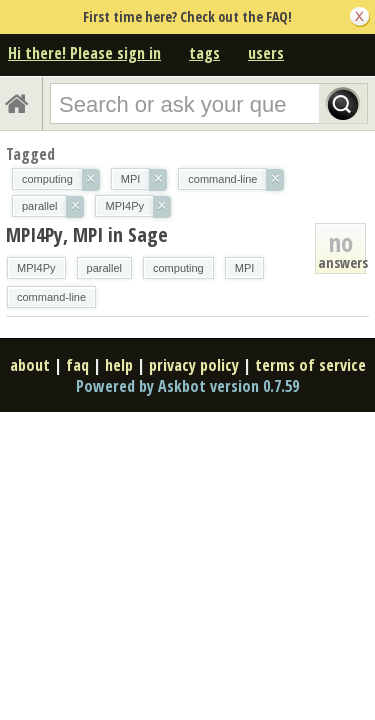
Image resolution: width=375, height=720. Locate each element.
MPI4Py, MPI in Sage (87, 234)
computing (178, 268)
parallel (104, 268)
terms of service (310, 365)
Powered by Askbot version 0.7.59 (187, 386)
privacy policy (194, 365)
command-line (51, 297)
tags (204, 53)
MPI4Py (36, 268)
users (266, 53)
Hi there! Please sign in (84, 53)
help (119, 365)
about (30, 365)
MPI (245, 268)
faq (77, 365)
